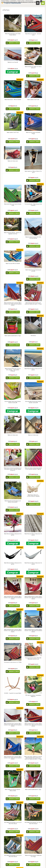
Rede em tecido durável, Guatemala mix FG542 (33, 856)
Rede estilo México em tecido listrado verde (13, 205)
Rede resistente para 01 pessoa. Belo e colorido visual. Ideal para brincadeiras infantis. (13, 304)
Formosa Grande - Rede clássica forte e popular (33, 205)
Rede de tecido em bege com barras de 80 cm (33, 67)
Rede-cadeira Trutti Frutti (33, 100)
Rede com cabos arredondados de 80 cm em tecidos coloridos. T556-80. (33, 469)
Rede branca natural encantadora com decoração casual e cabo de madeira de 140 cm (13, 469)
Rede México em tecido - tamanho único (33, 34)
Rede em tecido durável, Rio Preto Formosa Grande (33, 238)
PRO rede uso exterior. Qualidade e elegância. (33, 696)
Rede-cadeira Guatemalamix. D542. (13, 336)
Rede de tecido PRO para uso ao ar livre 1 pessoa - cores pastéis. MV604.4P (13, 370)
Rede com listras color (13, 161)
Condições (31, 2)
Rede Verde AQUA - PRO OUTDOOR (13, 100)
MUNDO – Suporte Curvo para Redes (13, 693)
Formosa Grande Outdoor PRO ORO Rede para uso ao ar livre (33, 658)
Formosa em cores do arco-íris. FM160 (13, 662)
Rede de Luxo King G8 (13, 62)
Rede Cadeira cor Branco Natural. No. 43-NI (33, 172)
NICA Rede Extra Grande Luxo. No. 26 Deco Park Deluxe (13, 823)
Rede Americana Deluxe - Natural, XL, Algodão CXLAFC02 (13, 233)
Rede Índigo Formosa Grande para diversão (33, 270)
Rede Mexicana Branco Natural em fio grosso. (33, 369)
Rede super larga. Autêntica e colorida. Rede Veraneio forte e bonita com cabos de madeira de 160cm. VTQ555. (33, 758)
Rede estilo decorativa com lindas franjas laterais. (13, 34)
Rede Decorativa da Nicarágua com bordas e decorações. (13, 501)
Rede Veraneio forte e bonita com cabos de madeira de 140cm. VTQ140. (33, 303)
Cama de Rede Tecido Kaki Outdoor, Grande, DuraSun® (13, 402)
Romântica (33, 336)
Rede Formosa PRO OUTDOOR (13, 264)
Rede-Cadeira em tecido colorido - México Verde (13, 790)
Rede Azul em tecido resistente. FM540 (33, 133)
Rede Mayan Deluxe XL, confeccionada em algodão (33, 496)
